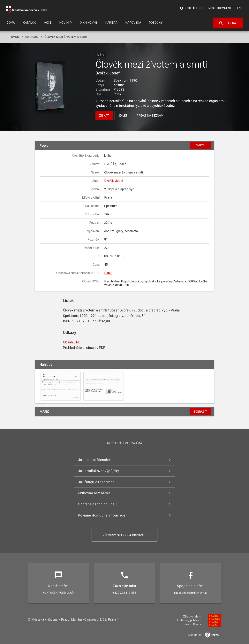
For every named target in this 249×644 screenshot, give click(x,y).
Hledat (228, 23)
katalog (32, 37)
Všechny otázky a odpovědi (125, 535)
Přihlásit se (191, 8)
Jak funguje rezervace (96, 482)
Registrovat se (220, 8)
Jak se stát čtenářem (95, 460)
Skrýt (200, 145)
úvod (15, 37)
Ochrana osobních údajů (98, 504)
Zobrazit (200, 412)
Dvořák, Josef (108, 73)
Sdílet (123, 116)
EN (239, 8)
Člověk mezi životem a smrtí (66, 37)
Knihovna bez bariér (94, 493)
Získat (104, 116)
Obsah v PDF (73, 342)
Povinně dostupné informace (102, 515)
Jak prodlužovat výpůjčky (98, 471)
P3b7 (108, 273)
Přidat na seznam (150, 116)
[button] (50, 86)
